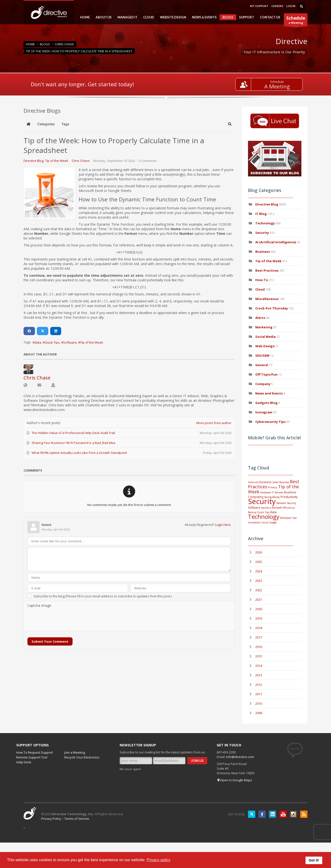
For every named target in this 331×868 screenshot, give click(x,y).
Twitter (252, 814)
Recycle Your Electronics (82, 757)
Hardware (266, 492)
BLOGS (226, 18)
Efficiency (289, 508)
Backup (252, 512)
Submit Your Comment (50, 641)
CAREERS (277, 6)
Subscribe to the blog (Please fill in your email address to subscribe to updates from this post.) (103, 596)
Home (30, 44)
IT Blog (261, 214)
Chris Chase (64, 44)
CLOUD (147, 17)
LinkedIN (273, 814)
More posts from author (214, 423)
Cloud (260, 289)
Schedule (277, 82)
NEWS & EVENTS (203, 17)
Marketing (264, 327)
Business (263, 252)
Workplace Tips (288, 518)
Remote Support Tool (32, 757)
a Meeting (296, 21)
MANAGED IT (126, 17)
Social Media (265, 337)
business (265, 482)
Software (70, 342)
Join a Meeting (75, 752)
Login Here (223, 525)
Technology (265, 223)
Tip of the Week (57, 161)
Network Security (286, 503)
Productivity (289, 497)
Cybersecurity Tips (270, 422)
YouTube (283, 814)
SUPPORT (245, 17)
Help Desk (24, 762)
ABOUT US (102, 17)
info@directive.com (240, 757)
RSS (304, 814)
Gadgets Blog (266, 403)
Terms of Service (77, 819)
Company (263, 384)
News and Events (269, 393)
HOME (83, 17)
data (38, 342)
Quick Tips (52, 342)
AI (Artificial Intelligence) (276, 242)
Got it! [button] (314, 860)
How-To (262, 280)
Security (262, 233)
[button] (230, 124)
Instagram (264, 412)
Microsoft (277, 508)
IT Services (277, 492)
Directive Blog (33, 161)
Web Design (265, 346)
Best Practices (267, 270)
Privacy (273, 487)
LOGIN (291, 6)
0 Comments (148, 161)
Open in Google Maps (234, 780)
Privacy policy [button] (158, 860)
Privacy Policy (51, 819)
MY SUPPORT (259, 6)
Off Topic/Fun (266, 374)
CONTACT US (270, 17)
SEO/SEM (262, 355)
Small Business (281, 482)
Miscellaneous (267, 299)
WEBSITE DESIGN (172, 17)
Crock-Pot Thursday (272, 308)
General (262, 365)
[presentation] (64, 620)
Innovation (254, 522)
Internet (253, 482)
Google (273, 522)
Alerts (260, 318)
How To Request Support (35, 752)
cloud (265, 522)
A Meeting (277, 86)
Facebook (262, 814)
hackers (266, 508)
